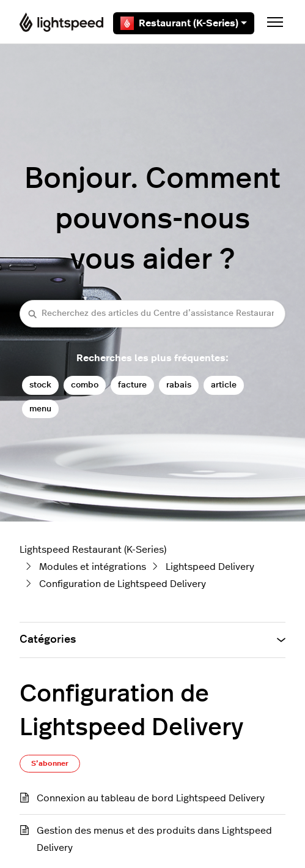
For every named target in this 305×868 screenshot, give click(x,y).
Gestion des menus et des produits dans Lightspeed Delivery (154, 839)
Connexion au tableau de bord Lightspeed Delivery (151, 798)
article (224, 385)
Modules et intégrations (93, 567)
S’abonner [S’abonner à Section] (50, 763)
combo (85, 385)
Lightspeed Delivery (210, 567)
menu (40, 409)
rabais (179, 385)
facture (132, 385)
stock (40, 385)
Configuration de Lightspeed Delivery (123, 584)
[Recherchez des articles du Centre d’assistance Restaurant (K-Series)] (152, 314)
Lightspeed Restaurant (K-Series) (93, 550)
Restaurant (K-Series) (184, 23)
